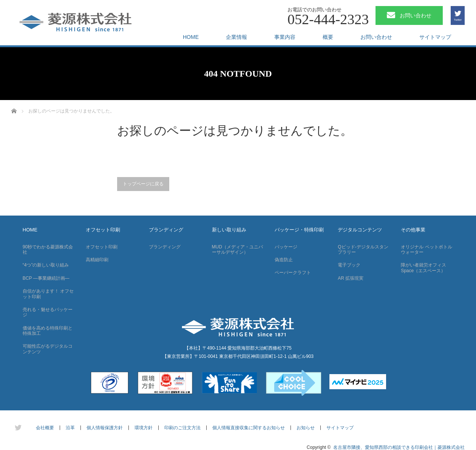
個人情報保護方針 (105, 428)
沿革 (70, 428)
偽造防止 (284, 260)
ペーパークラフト (293, 273)
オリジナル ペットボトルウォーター (426, 250)
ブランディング (166, 230)
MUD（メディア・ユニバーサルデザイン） (237, 250)
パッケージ (286, 247)
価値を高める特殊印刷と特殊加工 (48, 331)
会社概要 (45, 428)
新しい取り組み (229, 230)
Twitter (458, 20)
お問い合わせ (376, 37)
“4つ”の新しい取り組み (46, 265)
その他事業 (413, 230)
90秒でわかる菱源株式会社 (48, 250)
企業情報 (236, 37)
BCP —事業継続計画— (46, 278)
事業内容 (285, 37)
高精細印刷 (97, 260)
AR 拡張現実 (351, 278)
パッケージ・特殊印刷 (299, 230)
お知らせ (306, 428)
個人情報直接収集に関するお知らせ (249, 428)
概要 (328, 37)
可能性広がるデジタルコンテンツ (48, 349)
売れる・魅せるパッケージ (48, 312)
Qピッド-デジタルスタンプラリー (363, 250)
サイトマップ (435, 37)
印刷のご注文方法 (182, 428)
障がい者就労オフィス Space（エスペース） (423, 268)
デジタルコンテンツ (360, 230)
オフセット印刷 (103, 230)
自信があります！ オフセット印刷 (48, 294)
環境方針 (144, 428)
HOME (191, 37)
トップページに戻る (143, 184)
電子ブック (349, 265)
